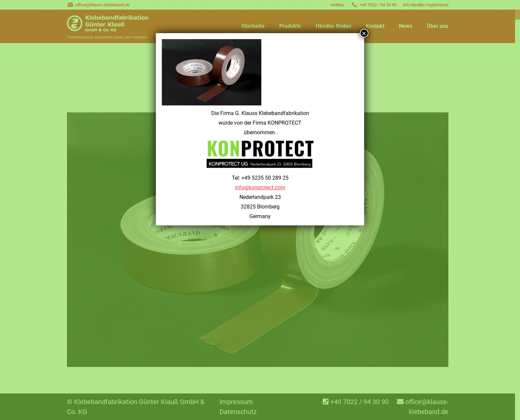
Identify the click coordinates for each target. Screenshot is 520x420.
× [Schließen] (364, 33)
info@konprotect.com (260, 187)
